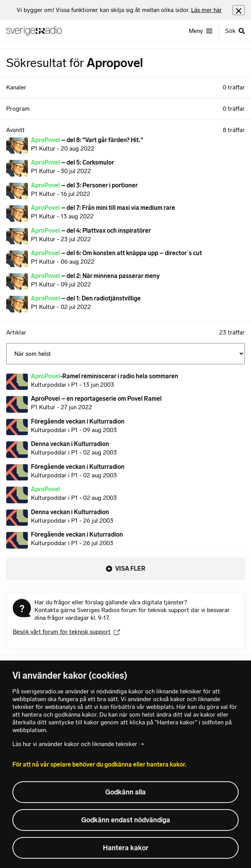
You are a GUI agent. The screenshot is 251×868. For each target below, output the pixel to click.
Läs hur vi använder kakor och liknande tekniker (75, 744)
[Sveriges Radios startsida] (37, 31)
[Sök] (235, 31)
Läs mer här (207, 10)
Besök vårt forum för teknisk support (66, 632)
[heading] (119, 10)
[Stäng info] (239, 10)
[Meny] (201, 31)
